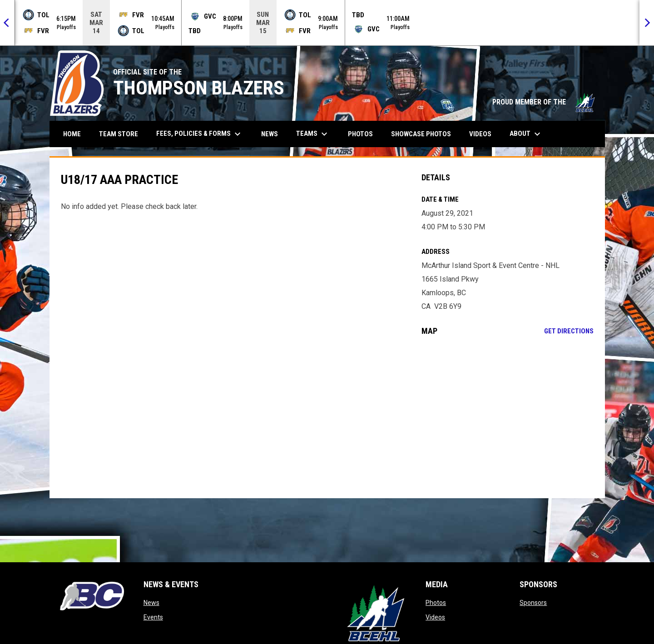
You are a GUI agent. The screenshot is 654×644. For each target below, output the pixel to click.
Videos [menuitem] (480, 134)
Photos (436, 603)
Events (153, 617)
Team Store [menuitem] (122, 134)
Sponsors (533, 603)
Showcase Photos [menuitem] (424, 134)
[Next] (647, 23)
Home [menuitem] (72, 134)
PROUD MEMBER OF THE (544, 102)
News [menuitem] (270, 134)
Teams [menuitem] (313, 134)
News (151, 603)
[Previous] (7, 23)
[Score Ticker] (327, 23)
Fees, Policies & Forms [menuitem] (200, 134)
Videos (435, 617)
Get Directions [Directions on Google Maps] (569, 331)
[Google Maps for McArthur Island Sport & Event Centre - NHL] (508, 417)
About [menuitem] (526, 134)
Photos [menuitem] (360, 134)
